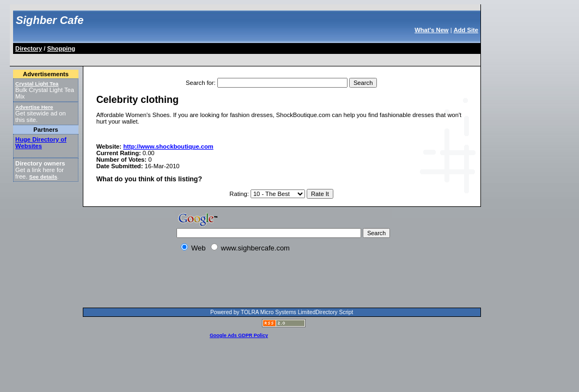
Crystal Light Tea (37, 84)
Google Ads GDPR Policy (239, 335)
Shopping (62, 48)
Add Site (466, 30)
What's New (431, 30)
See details (43, 177)
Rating (238, 194)
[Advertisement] (212, 58)
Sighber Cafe (50, 20)
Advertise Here (34, 107)
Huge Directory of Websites (41, 143)
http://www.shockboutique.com (168, 146)
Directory (29, 48)
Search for (200, 83)
